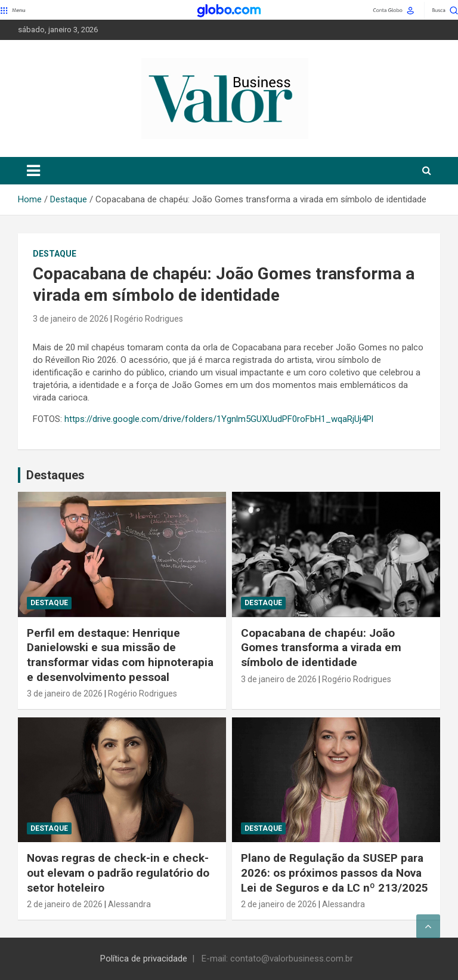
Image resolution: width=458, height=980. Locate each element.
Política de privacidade (144, 959)
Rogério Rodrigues (148, 319)
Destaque (55, 254)
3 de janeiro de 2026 (71, 319)
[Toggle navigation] (33, 171)
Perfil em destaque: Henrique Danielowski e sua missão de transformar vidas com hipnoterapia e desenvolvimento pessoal (120, 655)
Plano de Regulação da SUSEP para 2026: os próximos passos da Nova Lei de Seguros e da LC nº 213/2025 (335, 873)
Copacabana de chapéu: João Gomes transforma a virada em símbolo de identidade (321, 648)
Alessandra (129, 904)
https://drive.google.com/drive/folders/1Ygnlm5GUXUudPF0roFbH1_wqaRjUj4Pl (219, 419)
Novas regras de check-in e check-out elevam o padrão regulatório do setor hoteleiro (118, 873)
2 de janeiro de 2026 (65, 904)
